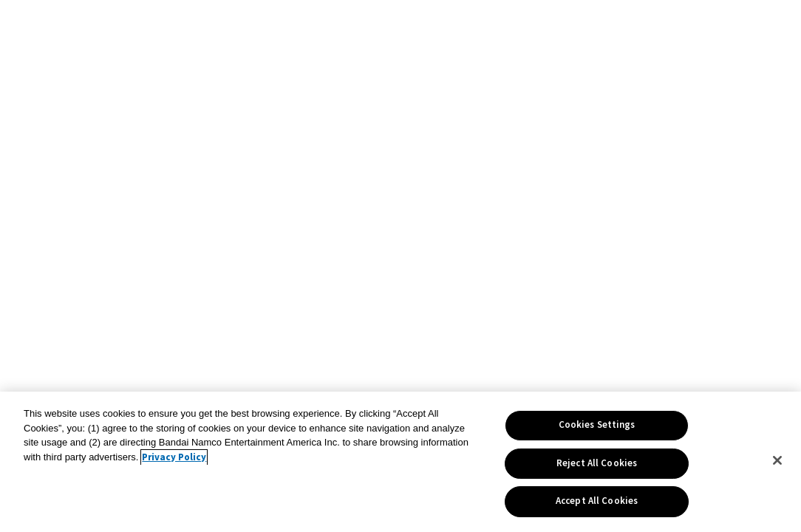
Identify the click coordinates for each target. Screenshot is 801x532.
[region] (400, 462)
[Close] (777, 460)
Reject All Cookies (597, 463)
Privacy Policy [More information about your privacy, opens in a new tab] (174, 457)
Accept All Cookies (597, 501)
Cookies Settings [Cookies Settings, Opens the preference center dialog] (597, 425)
